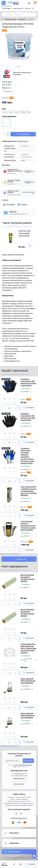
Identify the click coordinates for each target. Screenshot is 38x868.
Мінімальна (13, 212)
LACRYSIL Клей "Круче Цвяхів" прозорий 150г (24, 233)
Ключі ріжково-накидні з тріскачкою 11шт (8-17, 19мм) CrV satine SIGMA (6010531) (28, 526)
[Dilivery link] (33, 171)
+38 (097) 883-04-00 (20, 776)
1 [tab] (18, 67)
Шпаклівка (22, 19)
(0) (10, 88)
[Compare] (14, 399)
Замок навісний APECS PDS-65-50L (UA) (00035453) (28, 681)
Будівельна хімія (10, 19)
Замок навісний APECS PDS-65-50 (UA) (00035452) (28, 715)
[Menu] (4, 3)
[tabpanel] (19, 46)
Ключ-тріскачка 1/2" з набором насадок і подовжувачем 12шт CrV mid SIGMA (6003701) (29, 491)
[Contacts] (29, 3)
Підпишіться (28, 761)
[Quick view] (5, 399)
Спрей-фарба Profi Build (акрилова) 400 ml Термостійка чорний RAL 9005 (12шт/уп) (28, 648)
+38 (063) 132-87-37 (20, 774)
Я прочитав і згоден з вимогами (19, 766)
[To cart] (30, 246)
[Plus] (8, 133)
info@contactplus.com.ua (19, 818)
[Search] (4, 15)
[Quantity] (4, 134)
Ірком (10, 82)
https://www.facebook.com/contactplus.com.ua (16, 814)
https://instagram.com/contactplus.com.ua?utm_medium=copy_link (21, 814)
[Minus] (8, 135)
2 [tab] (20, 67)
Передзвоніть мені (19, 778)
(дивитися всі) (22, 141)
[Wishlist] (9, 399)
